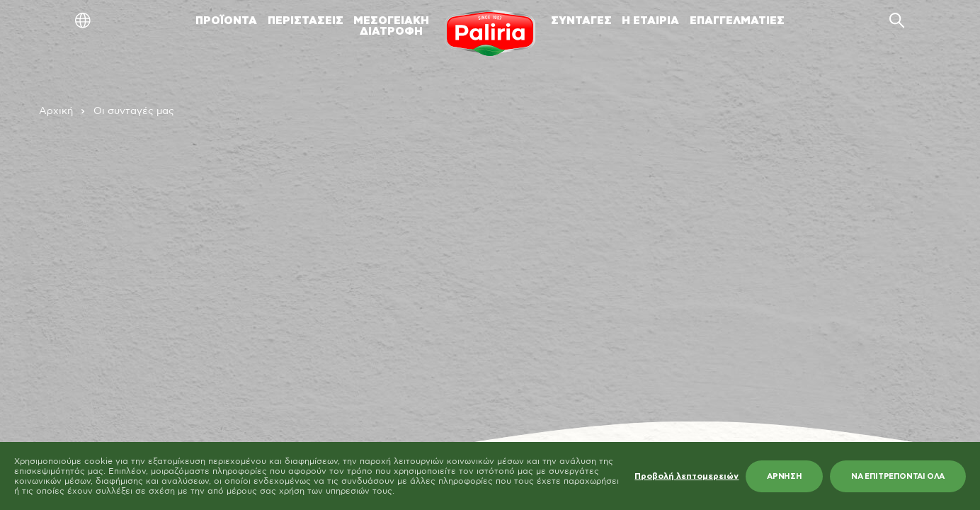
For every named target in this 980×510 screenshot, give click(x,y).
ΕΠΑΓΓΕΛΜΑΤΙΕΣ (737, 21)
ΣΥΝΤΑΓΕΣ (581, 21)
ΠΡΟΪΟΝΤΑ (226, 21)
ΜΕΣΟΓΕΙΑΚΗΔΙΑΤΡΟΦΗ (391, 26)
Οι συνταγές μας (134, 111)
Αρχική (56, 111)
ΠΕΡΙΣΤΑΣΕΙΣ (306, 21)
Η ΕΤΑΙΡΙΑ (650, 21)
